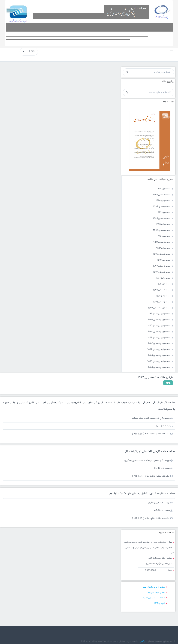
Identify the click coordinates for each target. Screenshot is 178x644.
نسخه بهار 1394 (163, 189)
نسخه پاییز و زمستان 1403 (159, 361)
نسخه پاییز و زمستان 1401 (159, 338)
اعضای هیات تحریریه (157, 592)
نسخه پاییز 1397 (163, 278)
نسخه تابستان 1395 (162, 219)
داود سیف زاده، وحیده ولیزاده (146, 418)
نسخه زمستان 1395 (162, 230)
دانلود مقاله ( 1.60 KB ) (144, 434)
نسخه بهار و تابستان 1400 (159, 320)
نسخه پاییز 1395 (163, 224)
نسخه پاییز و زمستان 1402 (159, 349)
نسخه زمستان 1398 (162, 302)
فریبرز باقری (154, 503)
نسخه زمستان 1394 (162, 207)
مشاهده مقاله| (163, 434)
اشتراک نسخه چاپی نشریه (154, 598)
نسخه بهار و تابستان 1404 (159, 367)
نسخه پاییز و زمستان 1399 (159, 314)
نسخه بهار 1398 (163, 284)
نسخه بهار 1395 (163, 213)
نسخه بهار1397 (164, 260)
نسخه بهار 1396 (163, 236)
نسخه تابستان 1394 (162, 195)
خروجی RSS (160, 603)
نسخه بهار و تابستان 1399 (159, 308)
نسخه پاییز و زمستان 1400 (159, 326)
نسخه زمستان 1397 (162, 272)
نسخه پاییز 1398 (163, 296)
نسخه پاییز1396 (163, 248)
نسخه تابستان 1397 (162, 266)
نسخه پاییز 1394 (163, 201)
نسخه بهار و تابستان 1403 (159, 355)
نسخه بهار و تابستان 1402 (159, 343)
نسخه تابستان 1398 (162, 290)
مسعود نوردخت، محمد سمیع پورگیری (142, 460)
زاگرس (142, 641)
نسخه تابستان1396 (162, 242)
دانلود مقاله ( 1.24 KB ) (144, 476)
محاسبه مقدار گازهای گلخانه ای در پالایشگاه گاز (150, 451)
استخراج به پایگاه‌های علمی (154, 587)
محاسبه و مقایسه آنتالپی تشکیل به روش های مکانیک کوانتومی (141, 494)
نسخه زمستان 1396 (162, 254)
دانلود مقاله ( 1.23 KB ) (144, 518)
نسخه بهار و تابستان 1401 (159, 332)
